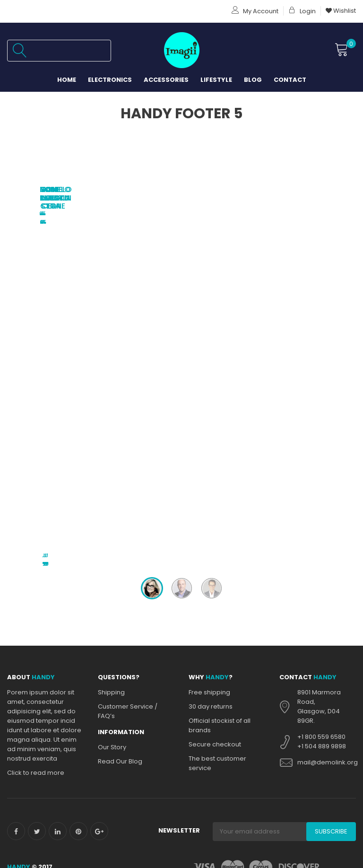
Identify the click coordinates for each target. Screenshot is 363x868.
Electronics (110, 80)
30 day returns (211, 368)
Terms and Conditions (104, 829)
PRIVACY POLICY (34, 543)
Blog (253, 80)
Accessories (166, 80)
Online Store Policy (217, 705)
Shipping (111, 354)
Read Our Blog (120, 423)
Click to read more (36, 434)
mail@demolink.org (328, 424)
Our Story (112, 409)
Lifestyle (216, 80)
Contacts (26, 552)
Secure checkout (215, 406)
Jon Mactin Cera (182, 189)
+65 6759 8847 (320, 699)
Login (302, 11)
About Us (87, 543)
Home (67, 80)
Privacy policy (210, 691)
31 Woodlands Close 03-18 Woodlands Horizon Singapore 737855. (326, 664)
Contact (290, 80)
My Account (255, 11)
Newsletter (179, 492)
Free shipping (209, 354)
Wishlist (341, 11)
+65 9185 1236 (319, 709)
